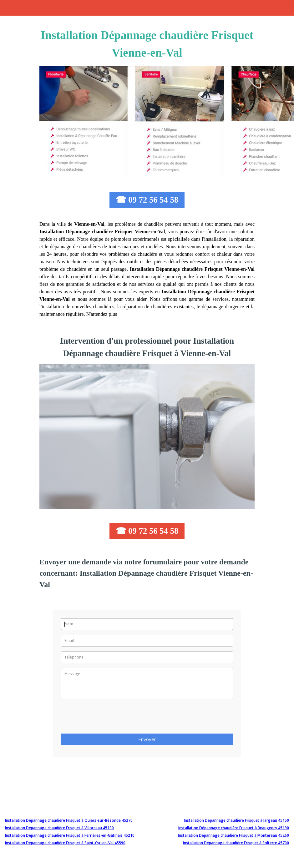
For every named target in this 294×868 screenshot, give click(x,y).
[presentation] (109, 718)
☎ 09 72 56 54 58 (147, 200)
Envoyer (147, 739)
